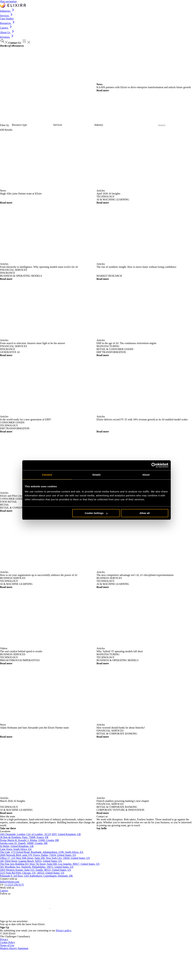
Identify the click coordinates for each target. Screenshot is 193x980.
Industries (8, 11)
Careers (6, 28)
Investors (7, 37)
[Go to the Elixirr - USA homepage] (13, 5)
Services (7, 16)
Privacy (4, 939)
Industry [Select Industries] (99, 125)
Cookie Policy (8, 942)
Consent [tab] (47, 475)
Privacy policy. (64, 930)
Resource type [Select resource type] (19, 125)
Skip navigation (8, 1)
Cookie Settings (96, 513)
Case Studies (7, 19)
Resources (8, 23)
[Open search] (4, 41)
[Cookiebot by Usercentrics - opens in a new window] (154, 465)
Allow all (145, 513)
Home (3, 46)
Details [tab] (96, 475)
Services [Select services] (58, 125)
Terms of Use (7, 945)
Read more (104, 90)
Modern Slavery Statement (14, 948)
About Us (7, 32)
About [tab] (146, 475)
